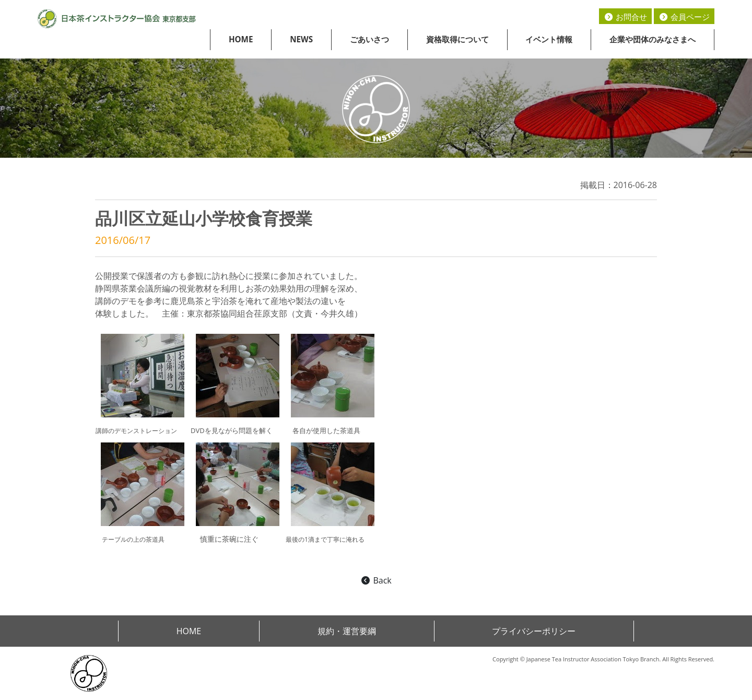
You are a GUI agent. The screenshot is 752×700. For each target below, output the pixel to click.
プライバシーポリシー (534, 631)
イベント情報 (549, 39)
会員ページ (684, 17)
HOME (241, 39)
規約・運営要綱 (347, 631)
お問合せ (625, 17)
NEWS (301, 39)
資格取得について (457, 39)
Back (376, 580)
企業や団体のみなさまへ (653, 39)
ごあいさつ (369, 39)
